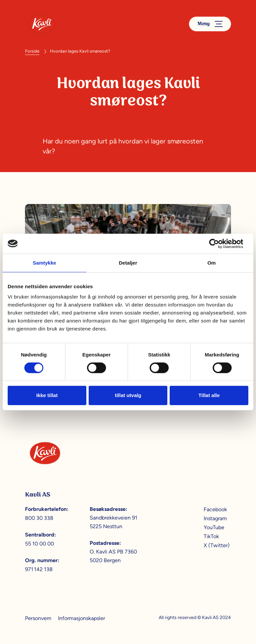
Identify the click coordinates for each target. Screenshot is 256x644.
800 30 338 (39, 518)
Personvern (38, 618)
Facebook (215, 509)
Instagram (215, 518)
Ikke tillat (47, 395)
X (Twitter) (217, 545)
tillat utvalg (128, 395)
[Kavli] (42, 24)
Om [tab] (211, 263)
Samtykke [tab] (44, 263)
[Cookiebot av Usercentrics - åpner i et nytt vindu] (219, 244)
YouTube (214, 527)
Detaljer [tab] (128, 263)
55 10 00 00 (39, 544)
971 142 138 (39, 569)
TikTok (211, 536)
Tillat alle (209, 395)
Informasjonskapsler (81, 618)
